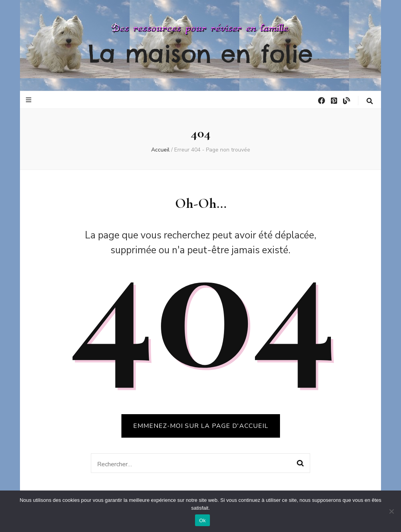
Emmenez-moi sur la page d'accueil (201, 426)
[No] (391, 511)
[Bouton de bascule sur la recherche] (370, 101)
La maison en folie (200, 54)
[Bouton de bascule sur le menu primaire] (30, 100)
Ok (202, 520)
